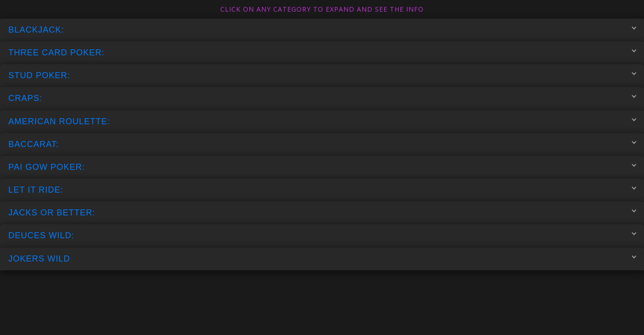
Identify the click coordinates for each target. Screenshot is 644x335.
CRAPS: (322, 98)
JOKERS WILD (322, 258)
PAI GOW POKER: (322, 167)
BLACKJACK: (322, 29)
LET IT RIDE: (322, 190)
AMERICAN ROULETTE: (322, 121)
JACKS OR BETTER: (322, 213)
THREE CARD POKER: (322, 53)
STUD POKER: (322, 75)
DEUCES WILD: (322, 235)
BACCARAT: (322, 144)
